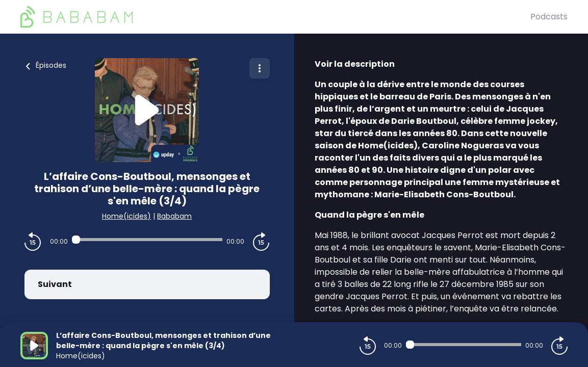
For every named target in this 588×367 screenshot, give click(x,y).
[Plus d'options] (260, 68)
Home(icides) (126, 216)
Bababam (174, 216)
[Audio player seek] (147, 240)
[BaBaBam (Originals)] (275, 17)
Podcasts (549, 17)
